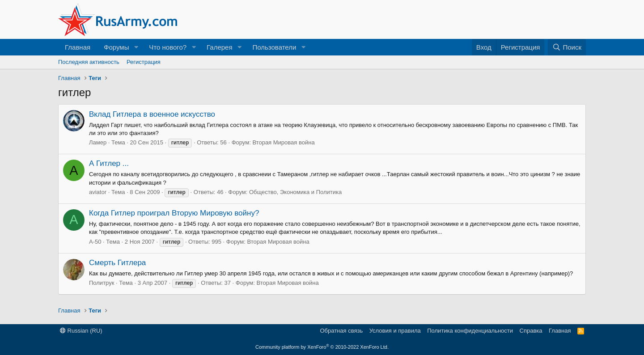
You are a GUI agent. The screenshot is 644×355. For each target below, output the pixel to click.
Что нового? (168, 47)
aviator (98, 192)
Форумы (116, 47)
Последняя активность (89, 62)
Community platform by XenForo (322, 347)
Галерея (220, 47)
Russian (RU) (81, 331)
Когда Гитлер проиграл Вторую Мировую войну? (174, 213)
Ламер (98, 142)
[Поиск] (567, 47)
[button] (136, 47)
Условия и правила (395, 331)
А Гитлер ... (109, 163)
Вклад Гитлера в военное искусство (152, 114)
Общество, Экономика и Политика (295, 192)
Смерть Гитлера (117, 263)
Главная (78, 47)
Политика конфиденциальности (470, 331)
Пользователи (274, 47)
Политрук (102, 283)
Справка (531, 331)
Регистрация (144, 62)
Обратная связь (341, 331)
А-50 (95, 242)
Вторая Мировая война (283, 142)
